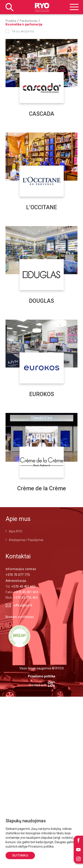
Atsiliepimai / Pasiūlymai (26, 540)
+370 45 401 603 (23, 586)
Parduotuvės (29, 21)
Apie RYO (15, 531)
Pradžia (11, 21)
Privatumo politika (41, 676)
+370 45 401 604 (26, 592)
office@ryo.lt (19, 605)
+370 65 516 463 (26, 598)
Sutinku (20, 855)
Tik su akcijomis (23, 31)
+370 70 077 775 (18, 575)
